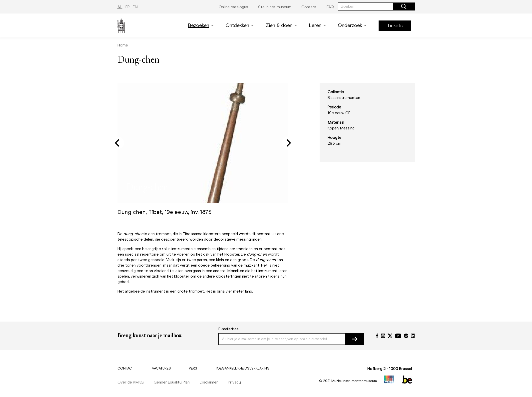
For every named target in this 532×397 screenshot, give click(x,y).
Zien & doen (282, 25)
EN (135, 7)
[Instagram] (383, 336)
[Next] (288, 143)
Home (123, 45)
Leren (318, 25)
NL (120, 7)
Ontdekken (241, 25)
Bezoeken (202, 25)
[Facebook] (377, 336)
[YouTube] (398, 336)
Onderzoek (353, 25)
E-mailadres (229, 329)
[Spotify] (406, 336)
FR (128, 7)
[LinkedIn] (413, 336)
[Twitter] (390, 336)
